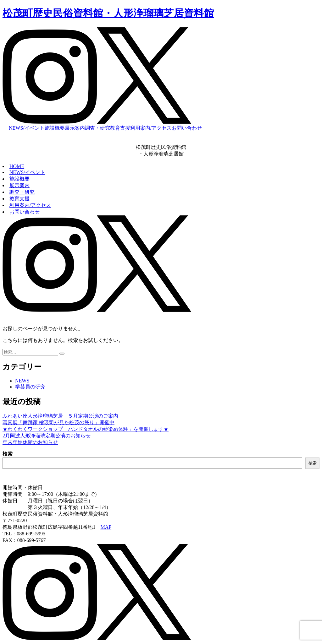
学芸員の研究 (30, 387)
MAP (106, 527)
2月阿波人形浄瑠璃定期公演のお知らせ (47, 436)
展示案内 (75, 128)
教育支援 (120, 128)
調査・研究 (97, 128)
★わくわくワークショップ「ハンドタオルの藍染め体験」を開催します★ (86, 429)
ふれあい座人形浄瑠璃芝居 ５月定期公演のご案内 (60, 416)
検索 (8, 454)
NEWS (22, 381)
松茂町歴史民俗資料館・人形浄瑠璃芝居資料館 (108, 13)
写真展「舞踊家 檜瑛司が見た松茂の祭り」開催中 (58, 422)
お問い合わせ (187, 128)
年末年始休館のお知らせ (30, 442)
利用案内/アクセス (151, 128)
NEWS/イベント (27, 128)
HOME (17, 166)
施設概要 (55, 128)
